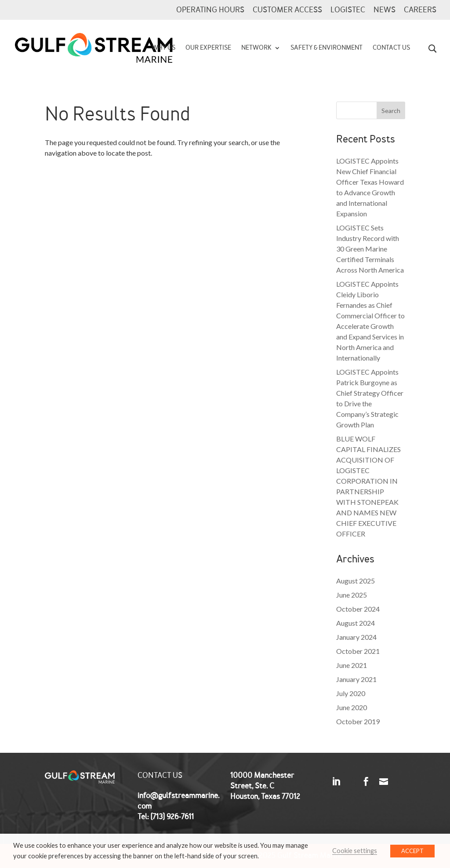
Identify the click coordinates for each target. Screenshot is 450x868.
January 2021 (356, 679)
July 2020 (351, 693)
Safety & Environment (327, 48)
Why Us (164, 48)
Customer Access (287, 11)
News (385, 11)
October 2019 (358, 721)
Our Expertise (208, 48)
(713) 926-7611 (172, 817)
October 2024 (358, 609)
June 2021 (352, 665)
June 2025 (352, 595)
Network (256, 48)
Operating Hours (210, 11)
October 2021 (358, 651)
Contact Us (391, 48)
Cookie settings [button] (355, 851)
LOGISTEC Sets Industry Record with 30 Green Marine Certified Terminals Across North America (370, 249)
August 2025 (356, 581)
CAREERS (420, 11)
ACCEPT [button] (412, 851)
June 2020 (352, 707)
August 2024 (356, 623)
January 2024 (356, 637)
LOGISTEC (348, 11)
